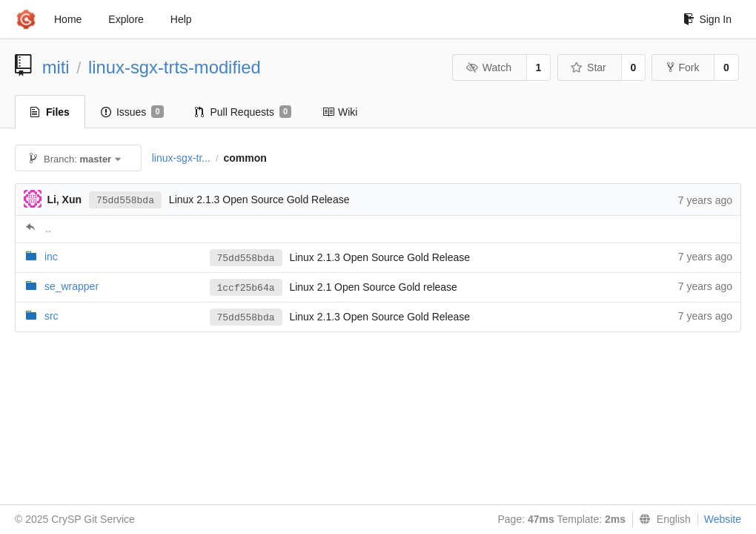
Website (723, 519)
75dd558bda (125, 201)
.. (48, 228)
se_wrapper (72, 286)
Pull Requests (243, 112)
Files (50, 112)
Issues (132, 112)
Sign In (707, 19)
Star (588, 67)
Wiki (340, 112)
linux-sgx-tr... (181, 158)
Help (181, 19)
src (52, 316)
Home (68, 19)
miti (56, 67)
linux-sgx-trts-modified (175, 67)
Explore (126, 19)
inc (51, 257)
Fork (683, 67)
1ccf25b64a (246, 288)
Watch (488, 67)
